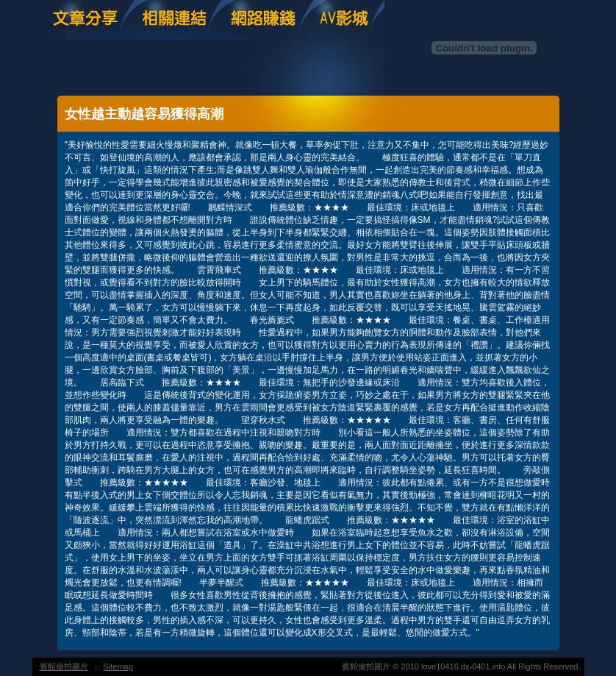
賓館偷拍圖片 (64, 666)
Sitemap (118, 666)
